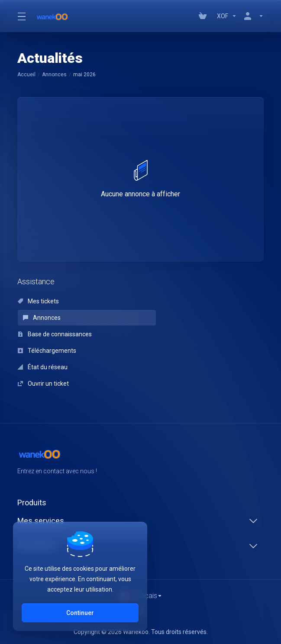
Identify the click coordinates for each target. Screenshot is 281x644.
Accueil (26, 75)
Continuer (80, 613)
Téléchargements (47, 351)
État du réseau (43, 367)
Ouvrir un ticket (43, 384)
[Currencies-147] (227, 16)
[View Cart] (204, 16)
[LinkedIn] (264, 460)
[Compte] (252, 16)
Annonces (54, 75)
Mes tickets (38, 301)
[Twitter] (250, 460)
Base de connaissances (55, 334)
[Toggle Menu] (21, 16)
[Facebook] (236, 460)
